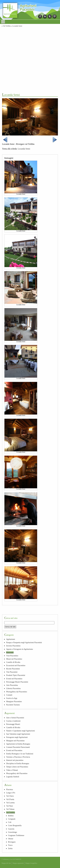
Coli (10, 822)
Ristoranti (10, 652)
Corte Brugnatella (15, 825)
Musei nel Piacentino (14, 659)
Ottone (11, 839)
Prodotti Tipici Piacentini (16, 675)
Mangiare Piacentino (14, 701)
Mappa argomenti (18, 863)
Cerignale (12, 819)
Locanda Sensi (17, 26)
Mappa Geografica (31, 863)
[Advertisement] (30, 60)
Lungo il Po (11, 793)
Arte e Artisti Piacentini (15, 718)
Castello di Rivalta (13, 662)
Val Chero (10, 796)
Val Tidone (10, 809)
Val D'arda (10, 799)
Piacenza (9, 789)
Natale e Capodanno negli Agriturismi (20, 731)
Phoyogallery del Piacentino (17, 773)
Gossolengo (13, 832)
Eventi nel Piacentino (14, 679)
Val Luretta (10, 803)
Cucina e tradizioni (13, 721)
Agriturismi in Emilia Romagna (18, 744)
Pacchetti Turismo (13, 705)
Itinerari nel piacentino (15, 760)
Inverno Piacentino (13, 646)
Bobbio (11, 816)
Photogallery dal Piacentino (17, 692)
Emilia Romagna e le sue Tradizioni (20, 754)
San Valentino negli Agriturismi (18, 734)
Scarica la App (12, 698)
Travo (10, 845)
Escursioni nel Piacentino (16, 665)
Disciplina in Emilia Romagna (18, 763)
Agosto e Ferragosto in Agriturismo (20, 649)
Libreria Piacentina (13, 688)
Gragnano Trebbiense (16, 835)
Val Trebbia (7, 26)
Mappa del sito (6, 863)
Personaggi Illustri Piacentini (17, 682)
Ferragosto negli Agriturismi (17, 737)
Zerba (10, 848)
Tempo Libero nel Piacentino (17, 767)
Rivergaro (12, 842)
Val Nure (10, 806)
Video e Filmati (12, 770)
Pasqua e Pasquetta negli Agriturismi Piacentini (24, 642)
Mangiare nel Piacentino (15, 741)
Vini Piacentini (12, 672)
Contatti (9, 695)
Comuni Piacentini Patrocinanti (18, 747)
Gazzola (11, 829)
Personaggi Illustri (13, 724)
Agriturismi (11, 639)
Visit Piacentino (12, 656)
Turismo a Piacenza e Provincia (18, 757)
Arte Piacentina (12, 685)
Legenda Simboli (13, 777)
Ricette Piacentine (13, 669)
